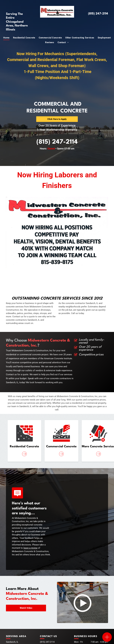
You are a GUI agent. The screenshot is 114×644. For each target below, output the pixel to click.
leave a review (30, 548)
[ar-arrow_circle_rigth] (24, 456)
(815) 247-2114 (98, 14)
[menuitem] (6, 38)
